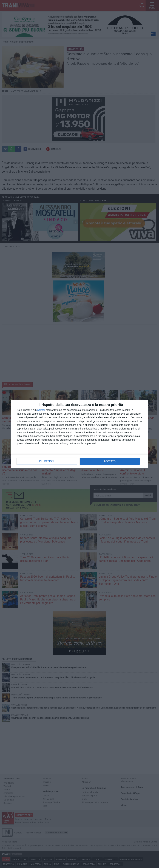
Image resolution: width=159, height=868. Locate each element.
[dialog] (79, 434)
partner (41, 410)
